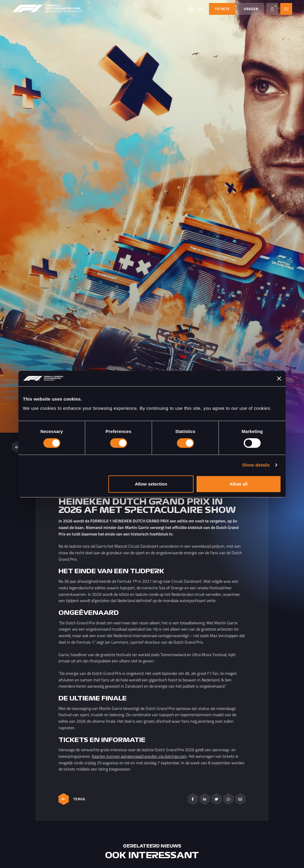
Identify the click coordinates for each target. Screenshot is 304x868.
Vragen (251, 9)
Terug (72, 799)
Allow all (239, 484)
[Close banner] (279, 379)
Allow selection (151, 484)
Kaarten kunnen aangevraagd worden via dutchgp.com (139, 756)
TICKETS (222, 9)
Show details (256, 465)
